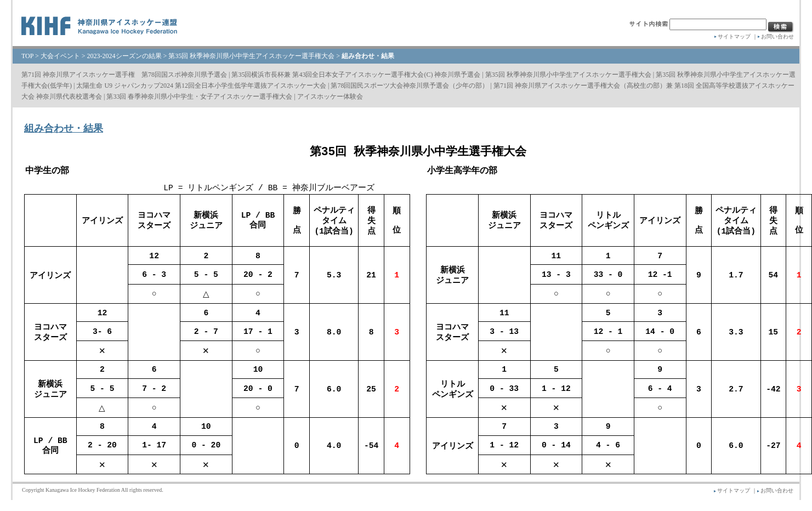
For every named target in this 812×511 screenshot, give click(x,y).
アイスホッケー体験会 (330, 96)
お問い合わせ (777, 36)
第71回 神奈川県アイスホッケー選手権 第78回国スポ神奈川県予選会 (124, 75)
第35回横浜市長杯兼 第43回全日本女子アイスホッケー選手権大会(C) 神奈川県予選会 (356, 75)
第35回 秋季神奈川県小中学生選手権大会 (418, 151)
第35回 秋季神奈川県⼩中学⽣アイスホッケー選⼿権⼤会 (251, 56)
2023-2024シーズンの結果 (124, 56)
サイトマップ (734, 36)
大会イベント (60, 56)
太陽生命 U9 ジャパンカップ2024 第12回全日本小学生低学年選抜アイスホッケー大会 (201, 86)
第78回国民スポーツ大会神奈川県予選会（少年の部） (410, 86)
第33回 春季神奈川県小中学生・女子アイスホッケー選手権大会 (199, 96)
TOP (27, 56)
